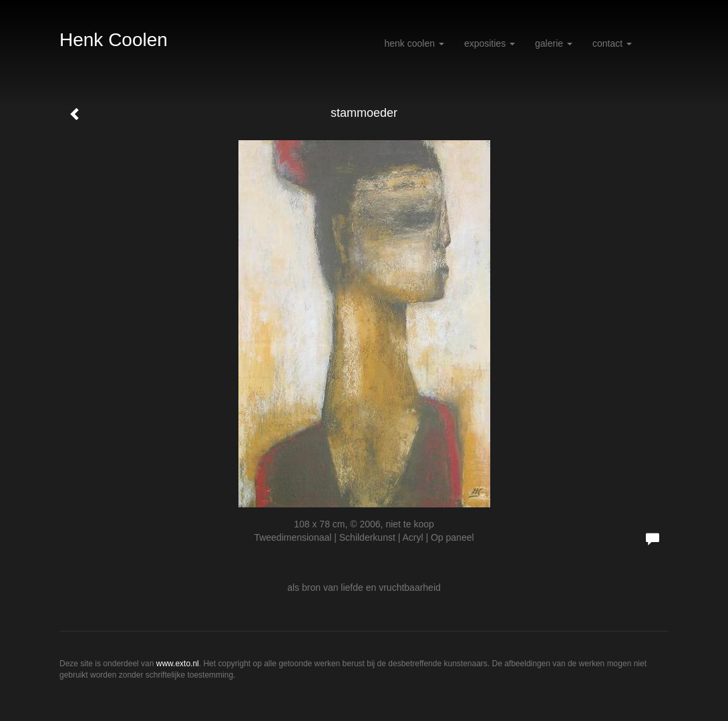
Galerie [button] (554, 43)
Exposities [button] (490, 43)
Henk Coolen (114, 40)
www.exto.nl (178, 664)
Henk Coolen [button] (414, 43)
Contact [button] (612, 43)
